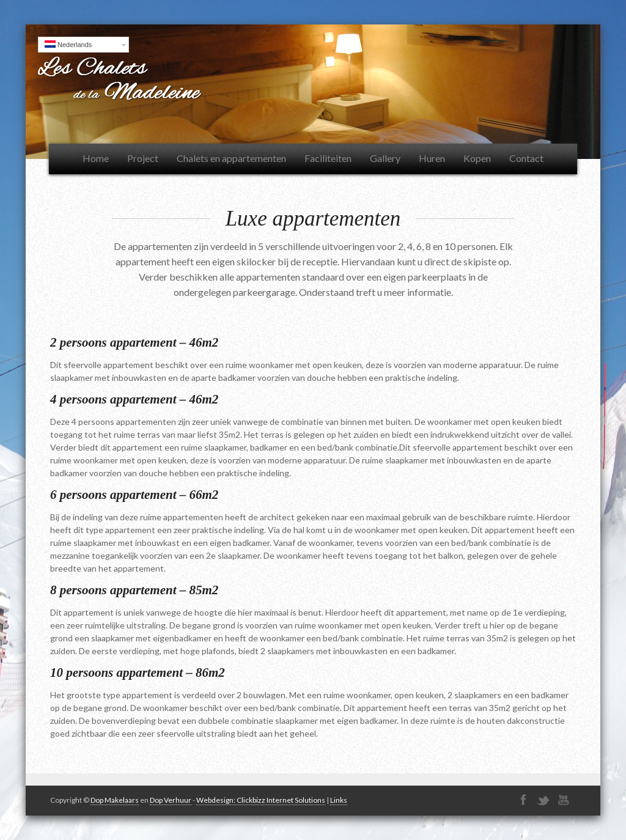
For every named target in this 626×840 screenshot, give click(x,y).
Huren (432, 158)
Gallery (385, 158)
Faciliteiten (328, 158)
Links (339, 800)
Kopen (477, 158)
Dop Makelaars (115, 800)
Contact (526, 158)
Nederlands (68, 44)
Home (96, 158)
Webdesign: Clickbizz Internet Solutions (261, 800)
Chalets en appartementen (231, 158)
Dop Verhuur (171, 800)
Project (143, 158)
